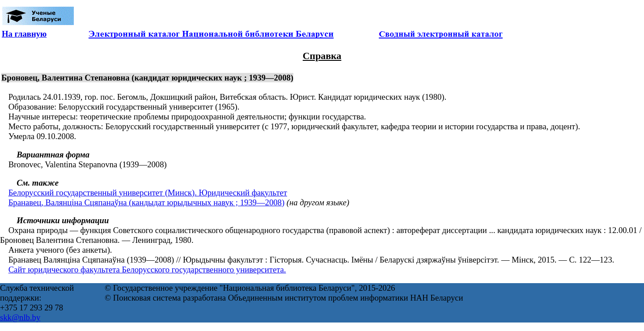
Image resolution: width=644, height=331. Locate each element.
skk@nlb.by (20, 317)
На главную (24, 34)
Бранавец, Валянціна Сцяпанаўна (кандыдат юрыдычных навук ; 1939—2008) (146, 202)
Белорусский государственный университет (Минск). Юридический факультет (148, 193)
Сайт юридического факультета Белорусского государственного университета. (147, 269)
